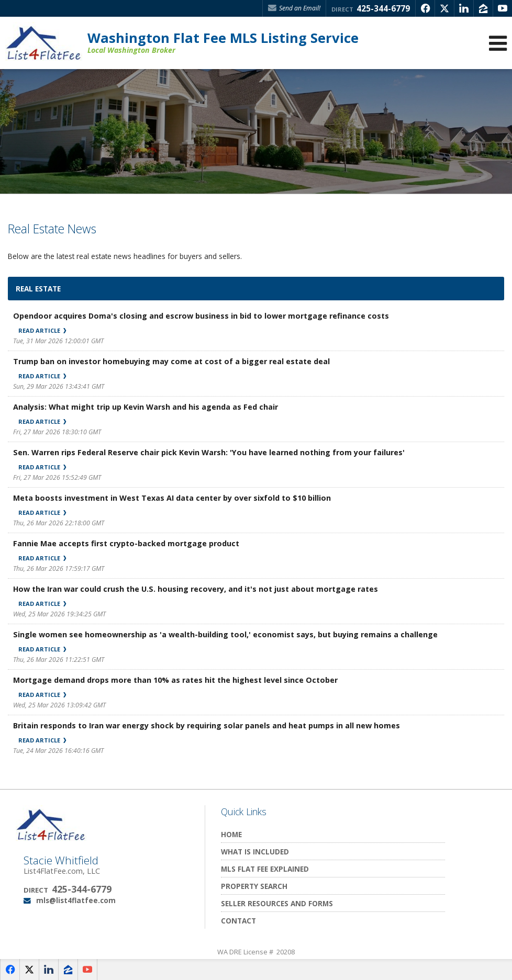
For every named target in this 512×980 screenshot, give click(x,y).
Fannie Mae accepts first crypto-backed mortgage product (126, 543)
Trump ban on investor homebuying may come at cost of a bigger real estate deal (171, 361)
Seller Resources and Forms (277, 903)
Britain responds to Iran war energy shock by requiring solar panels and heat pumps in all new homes (207, 725)
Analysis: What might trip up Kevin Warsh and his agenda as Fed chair (146, 407)
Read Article (42, 330)
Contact (238, 921)
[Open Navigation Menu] (498, 43)
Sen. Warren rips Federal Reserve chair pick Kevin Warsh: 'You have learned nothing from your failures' (209, 452)
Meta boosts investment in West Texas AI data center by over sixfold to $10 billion (172, 498)
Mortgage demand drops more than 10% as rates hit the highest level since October (175, 680)
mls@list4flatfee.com (76, 900)
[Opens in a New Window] (425, 8)
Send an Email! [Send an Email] (294, 8)
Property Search (254, 886)
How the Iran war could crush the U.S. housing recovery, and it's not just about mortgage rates (196, 589)
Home (231, 834)
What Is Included (255, 852)
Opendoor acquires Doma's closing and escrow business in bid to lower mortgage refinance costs (201, 316)
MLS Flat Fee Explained (265, 869)
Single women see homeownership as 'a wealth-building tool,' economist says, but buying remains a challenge (225, 634)
